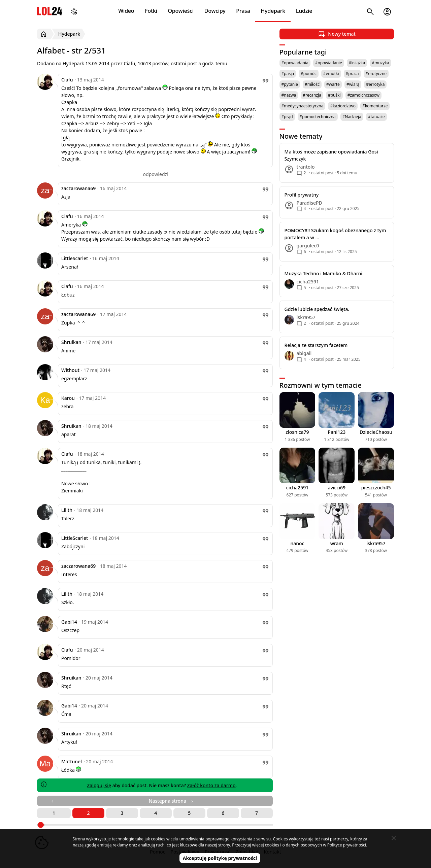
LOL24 (50, 11)
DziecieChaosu (376, 432)
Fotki (151, 11)
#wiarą (353, 84)
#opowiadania (295, 63)
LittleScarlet (75, 258)
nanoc (297, 543)
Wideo (126, 11)
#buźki (334, 95)
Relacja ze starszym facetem (316, 345)
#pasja (288, 74)
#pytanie (290, 84)
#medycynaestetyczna (303, 106)
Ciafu (67, 80)
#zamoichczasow (363, 95)
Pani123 (337, 432)
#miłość (312, 84)
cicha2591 (297, 488)
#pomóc (309, 74)
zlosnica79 (297, 432)
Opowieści (181, 11)
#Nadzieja (352, 117)
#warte (333, 84)
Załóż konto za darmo (211, 785)
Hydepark (273, 11)
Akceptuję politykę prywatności (220, 858)
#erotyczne (376, 74)
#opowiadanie (329, 63)
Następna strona (172, 801)
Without (70, 370)
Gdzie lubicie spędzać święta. (317, 309)
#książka (357, 63)
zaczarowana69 (78, 188)
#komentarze (375, 106)
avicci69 (337, 488)
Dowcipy (215, 11)
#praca (352, 74)
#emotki (331, 74)
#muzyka (380, 63)
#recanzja (312, 95)
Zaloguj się (99, 785)
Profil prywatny (302, 195)
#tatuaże (376, 117)
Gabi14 (69, 622)
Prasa (243, 11)
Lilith (67, 510)
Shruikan (71, 342)
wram (337, 543)
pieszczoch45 (376, 488)
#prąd (287, 117)
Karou (68, 398)
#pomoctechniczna (318, 117)
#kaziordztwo (343, 106)
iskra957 (376, 543)
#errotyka (375, 84)
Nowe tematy (301, 136)
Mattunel (72, 761)
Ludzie (304, 11)
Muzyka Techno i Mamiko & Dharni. (324, 273)
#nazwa (289, 95)
